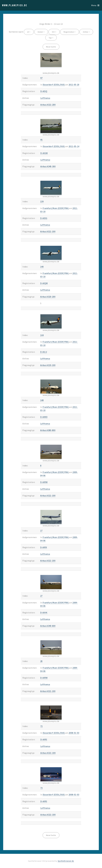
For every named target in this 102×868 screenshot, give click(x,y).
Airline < (86, 32)
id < (29, 32)
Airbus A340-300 (48, 166)
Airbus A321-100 (48, 231)
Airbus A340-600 (48, 626)
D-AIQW (44, 283)
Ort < (54, 32)
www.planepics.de (15, 5)
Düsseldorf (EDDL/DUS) (54, 85)
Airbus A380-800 (48, 430)
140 (42, 267)
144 (42, 335)
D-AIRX (44, 547)
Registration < (70, 32)
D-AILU (44, 352)
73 (42, 788)
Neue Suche (51, 47)
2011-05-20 (74, 85)
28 (41, 661)
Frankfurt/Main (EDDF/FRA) (56, 208)
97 (42, 78)
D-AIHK (44, 613)
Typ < (51, 38)
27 (41, 596)
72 (42, 726)
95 (42, 140)
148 (42, 400)
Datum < (41, 32)
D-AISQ (44, 91)
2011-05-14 (74, 146)
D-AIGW (44, 153)
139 (42, 201)
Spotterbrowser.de (66, 861)
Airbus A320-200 (48, 297)
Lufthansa (45, 98)
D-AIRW (44, 482)
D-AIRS (44, 739)
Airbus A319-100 (48, 365)
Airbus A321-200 (48, 105)
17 (41, 531)
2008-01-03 (74, 733)
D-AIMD (44, 417)
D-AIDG (44, 218)
